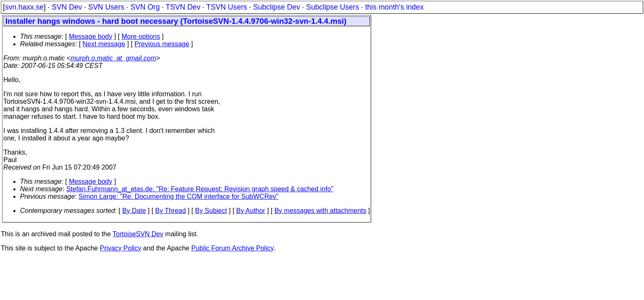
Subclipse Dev (277, 7)
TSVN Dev (183, 7)
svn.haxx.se (24, 7)
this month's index (394, 7)
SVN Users (106, 7)
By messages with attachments (321, 211)
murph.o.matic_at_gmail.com (113, 58)
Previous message (162, 44)
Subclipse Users (333, 7)
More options (141, 36)
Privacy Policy (120, 248)
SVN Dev (67, 7)
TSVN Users (227, 7)
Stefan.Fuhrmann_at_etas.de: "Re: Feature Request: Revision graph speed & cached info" (200, 189)
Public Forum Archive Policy (232, 248)
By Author (251, 211)
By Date (134, 211)
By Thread (171, 211)
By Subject (211, 211)
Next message (104, 44)
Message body (90, 36)
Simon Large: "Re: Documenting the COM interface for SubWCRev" (179, 196)
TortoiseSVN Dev (138, 234)
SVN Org (145, 7)
